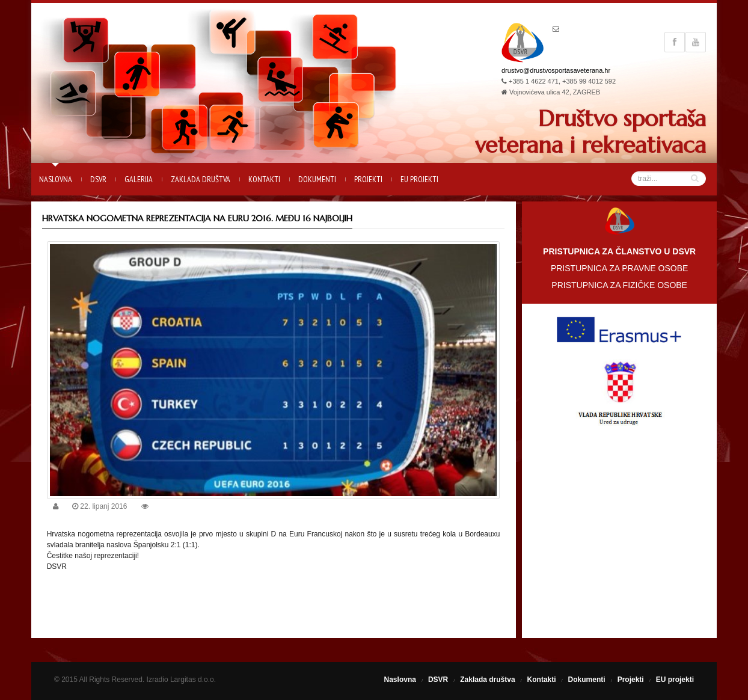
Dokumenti (317, 179)
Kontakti (264, 179)
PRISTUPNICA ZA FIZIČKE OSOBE (619, 285)
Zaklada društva (201, 179)
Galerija (139, 179)
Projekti (368, 179)
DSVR (98, 179)
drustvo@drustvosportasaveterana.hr (556, 70)
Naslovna (56, 179)
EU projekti (419, 179)
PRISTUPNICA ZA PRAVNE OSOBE (619, 268)
